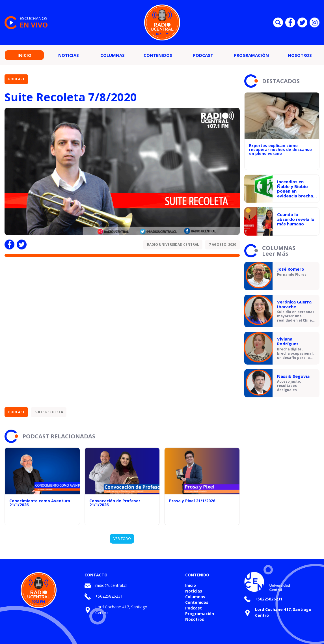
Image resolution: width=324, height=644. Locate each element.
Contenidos (158, 55)
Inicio (24, 55)
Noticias (69, 55)
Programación (251, 55)
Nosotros (300, 55)
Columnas (113, 55)
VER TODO (122, 539)
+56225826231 (109, 596)
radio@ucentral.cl (111, 585)
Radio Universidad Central (173, 245)
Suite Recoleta (49, 412)
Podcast (203, 55)
